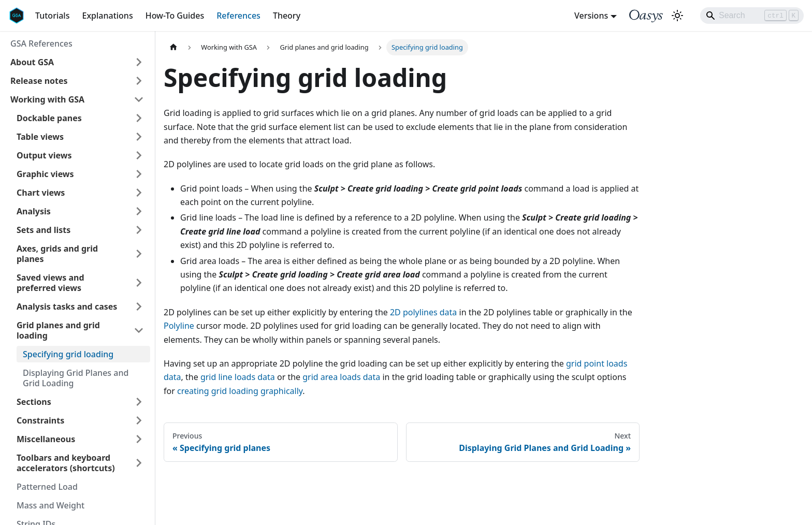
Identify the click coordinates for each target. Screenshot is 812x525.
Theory (287, 16)
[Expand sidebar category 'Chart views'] (139, 193)
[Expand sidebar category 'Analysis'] (139, 211)
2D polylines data (423, 312)
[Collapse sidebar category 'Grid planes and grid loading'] (139, 330)
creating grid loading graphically (240, 391)
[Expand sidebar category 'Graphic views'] (139, 174)
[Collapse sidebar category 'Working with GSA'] (139, 99)
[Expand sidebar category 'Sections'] (139, 402)
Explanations (107, 16)
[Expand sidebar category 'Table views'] (139, 137)
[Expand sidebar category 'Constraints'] (139, 420)
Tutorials (52, 16)
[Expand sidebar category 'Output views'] (139, 155)
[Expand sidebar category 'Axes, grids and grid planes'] (139, 254)
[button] (77, 62)
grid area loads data (341, 377)
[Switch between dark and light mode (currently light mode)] (677, 16)
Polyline (179, 326)
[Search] (752, 16)
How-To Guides (175, 16)
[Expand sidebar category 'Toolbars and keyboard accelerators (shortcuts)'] (139, 463)
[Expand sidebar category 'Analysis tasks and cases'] (139, 307)
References (238, 16)
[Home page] (173, 47)
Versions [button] (591, 16)
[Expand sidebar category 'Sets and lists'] (139, 230)
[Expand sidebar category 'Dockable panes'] (139, 118)
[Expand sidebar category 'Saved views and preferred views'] (139, 283)
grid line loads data (238, 377)
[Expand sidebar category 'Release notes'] (139, 81)
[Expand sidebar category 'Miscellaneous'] (139, 439)
